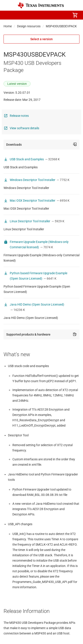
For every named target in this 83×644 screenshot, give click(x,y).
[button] (8, 15)
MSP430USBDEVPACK (61, 26)
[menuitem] (38, 15)
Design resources (29, 26)
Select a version (41, 39)
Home (8, 26)
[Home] (41, 5)
